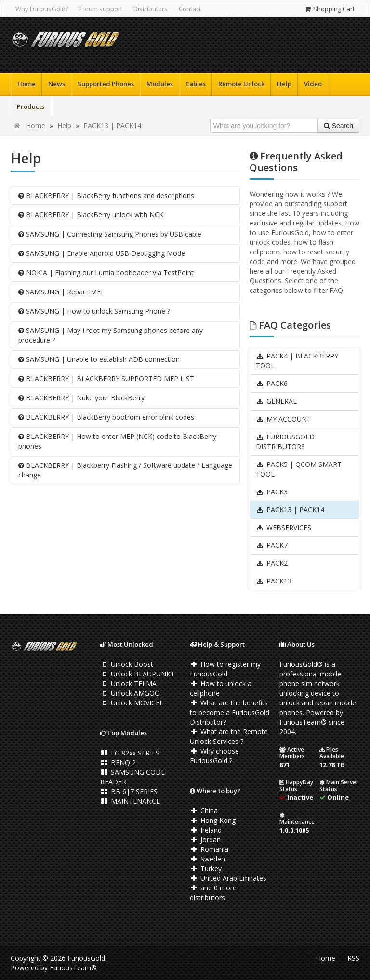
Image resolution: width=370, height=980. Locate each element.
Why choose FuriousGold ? (214, 756)
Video (313, 84)
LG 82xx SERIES (130, 753)
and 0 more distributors (213, 893)
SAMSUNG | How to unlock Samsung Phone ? (94, 311)
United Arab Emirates (228, 878)
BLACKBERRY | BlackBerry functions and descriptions (106, 195)
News (57, 84)
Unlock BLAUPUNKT (138, 674)
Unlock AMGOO (130, 693)
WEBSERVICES (284, 527)
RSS (353, 958)
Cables (196, 84)
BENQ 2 (118, 762)
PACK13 (274, 581)
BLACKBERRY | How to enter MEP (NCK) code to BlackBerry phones (117, 441)
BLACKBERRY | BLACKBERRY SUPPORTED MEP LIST (106, 378)
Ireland (206, 830)
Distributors (151, 9)
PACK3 (272, 492)
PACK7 (272, 545)
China (204, 811)
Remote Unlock (241, 84)
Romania (209, 849)
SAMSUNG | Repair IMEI (60, 292)
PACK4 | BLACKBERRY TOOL (297, 361)
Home (26, 84)
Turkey (206, 868)
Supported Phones (106, 84)
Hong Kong (213, 820)
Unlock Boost (127, 664)
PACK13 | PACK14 (112, 126)
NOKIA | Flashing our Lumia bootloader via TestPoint (106, 272)
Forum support (101, 9)
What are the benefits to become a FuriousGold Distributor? (230, 712)
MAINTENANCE (130, 801)
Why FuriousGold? (42, 9)
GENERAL (276, 401)
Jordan (205, 840)
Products (31, 106)
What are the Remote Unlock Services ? (229, 736)
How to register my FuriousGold (225, 669)
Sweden (207, 859)
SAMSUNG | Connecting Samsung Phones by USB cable (110, 234)
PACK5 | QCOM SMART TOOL (299, 469)
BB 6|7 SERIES (129, 791)
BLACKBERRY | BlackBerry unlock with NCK (91, 215)
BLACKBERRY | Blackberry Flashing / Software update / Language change (125, 470)
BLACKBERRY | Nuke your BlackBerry (81, 398)
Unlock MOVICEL (132, 703)
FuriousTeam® (73, 968)
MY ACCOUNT (284, 419)
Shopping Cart (329, 9)
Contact (190, 9)
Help (284, 84)
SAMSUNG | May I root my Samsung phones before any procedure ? (111, 335)
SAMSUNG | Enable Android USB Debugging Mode (102, 253)
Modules (160, 84)
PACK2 (272, 563)
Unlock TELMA (128, 683)
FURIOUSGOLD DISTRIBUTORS (285, 442)
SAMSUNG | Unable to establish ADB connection (99, 359)
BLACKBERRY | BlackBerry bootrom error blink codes (106, 417)
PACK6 (272, 383)
